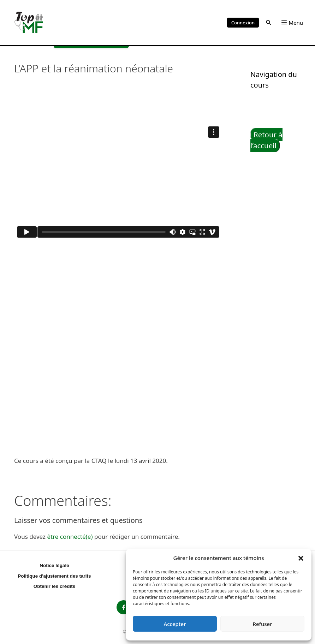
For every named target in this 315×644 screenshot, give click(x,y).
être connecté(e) (70, 536)
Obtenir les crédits (55, 586)
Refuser (262, 624)
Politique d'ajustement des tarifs (54, 576)
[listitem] (124, 607)
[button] (301, 558)
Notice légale (54, 565)
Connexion (243, 23)
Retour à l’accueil (266, 140)
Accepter (175, 624)
